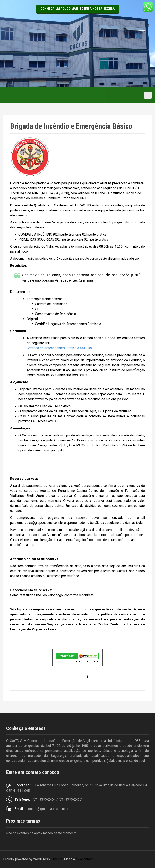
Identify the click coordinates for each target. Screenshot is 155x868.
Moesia (69, 859)
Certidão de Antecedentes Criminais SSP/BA (59, 348)
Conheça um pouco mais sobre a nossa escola (78, 9)
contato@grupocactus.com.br (48, 809)
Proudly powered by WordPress (26, 859)
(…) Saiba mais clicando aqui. (125, 761)
